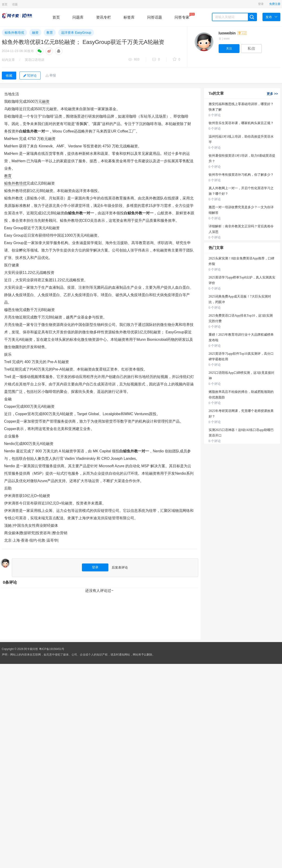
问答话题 (155, 17)
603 (134, 60)
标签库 (129, 17)
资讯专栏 (104, 17)
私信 (251, 48)
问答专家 (182, 16)
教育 (50, 33)
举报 (53, 75)
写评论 (30, 76)
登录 (261, 4)
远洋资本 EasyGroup (76, 33)
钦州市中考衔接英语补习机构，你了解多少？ (241, 175)
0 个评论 (215, 115)
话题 (15, 4)
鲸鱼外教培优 (14, 33)
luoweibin (233, 33)
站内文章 (8, 60)
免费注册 (275, 4)
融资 (35, 33)
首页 (5, 4)
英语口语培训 (35, 60)
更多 (272, 94)
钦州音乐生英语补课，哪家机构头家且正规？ (241, 123)
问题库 (78, 17)
